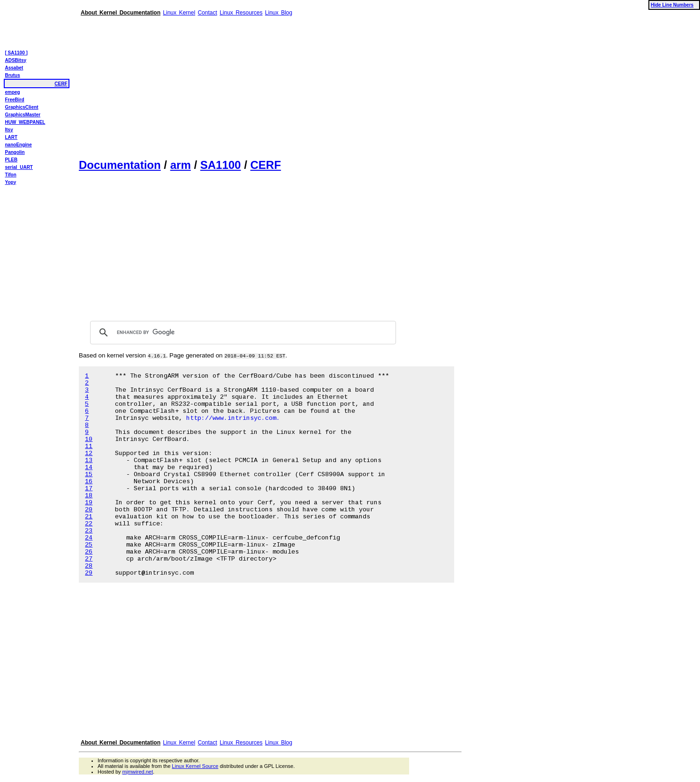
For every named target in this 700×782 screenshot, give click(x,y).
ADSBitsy (16, 60)
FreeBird (15, 100)
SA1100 (221, 165)
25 (89, 545)
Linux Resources (241, 13)
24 (89, 538)
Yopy (11, 182)
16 (89, 482)
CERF (265, 165)
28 (89, 566)
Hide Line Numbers (672, 5)
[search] (242, 333)
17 (89, 489)
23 (89, 531)
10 (89, 439)
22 (89, 524)
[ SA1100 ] (16, 53)
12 (89, 453)
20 (89, 510)
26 (89, 552)
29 (89, 573)
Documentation (120, 165)
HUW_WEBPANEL (25, 122)
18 (89, 496)
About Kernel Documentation (121, 13)
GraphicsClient (22, 107)
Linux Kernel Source (195, 766)
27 (89, 559)
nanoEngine (19, 145)
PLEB (11, 160)
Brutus (13, 75)
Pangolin (15, 152)
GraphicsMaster (23, 115)
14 (89, 467)
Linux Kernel (179, 13)
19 (89, 503)
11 (89, 446)
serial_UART (19, 167)
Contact (207, 13)
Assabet (14, 68)
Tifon (11, 175)
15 (89, 475)
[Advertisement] (270, 84)
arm (181, 165)
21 (89, 517)
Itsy (9, 130)
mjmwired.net (138, 772)
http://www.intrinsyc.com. (233, 418)
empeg (13, 92)
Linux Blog (279, 13)
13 (89, 460)
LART (11, 137)
